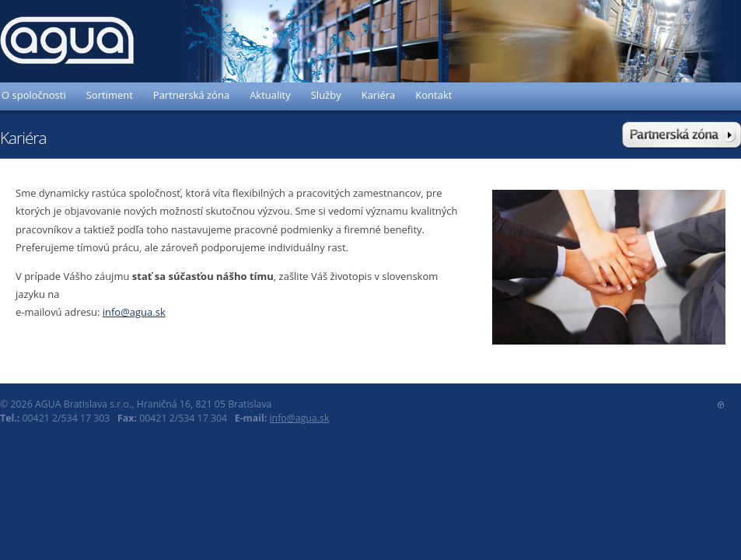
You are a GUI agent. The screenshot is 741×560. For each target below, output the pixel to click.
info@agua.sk (134, 312)
